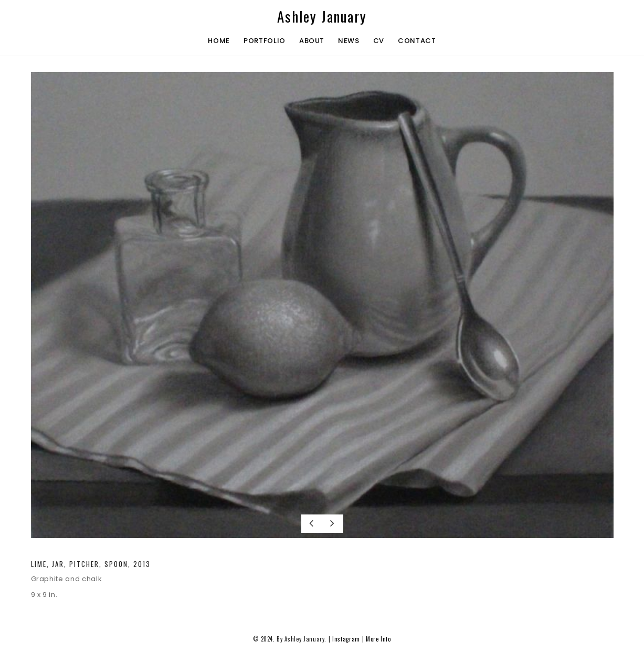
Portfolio (265, 41)
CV (379, 41)
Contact (417, 41)
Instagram (346, 639)
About (312, 41)
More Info (378, 639)
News (349, 41)
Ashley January (322, 17)
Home (219, 41)
